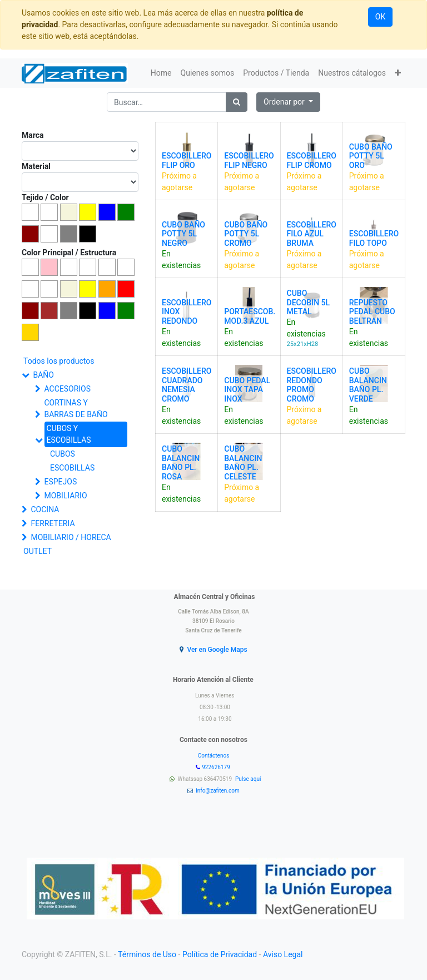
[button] (398, 73)
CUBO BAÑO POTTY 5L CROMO (246, 234)
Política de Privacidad (220, 954)
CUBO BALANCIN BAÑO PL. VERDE (368, 385)
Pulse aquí (249, 779)
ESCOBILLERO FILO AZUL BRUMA (312, 234)
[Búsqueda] (237, 102)
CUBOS (63, 454)
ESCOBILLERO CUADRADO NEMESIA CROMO (187, 385)
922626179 (217, 767)
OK (380, 17)
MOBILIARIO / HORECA (71, 537)
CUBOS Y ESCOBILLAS (68, 434)
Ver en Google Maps (217, 650)
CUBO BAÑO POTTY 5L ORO (371, 156)
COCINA (45, 509)
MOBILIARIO (65, 496)
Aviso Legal (283, 954)
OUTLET (38, 551)
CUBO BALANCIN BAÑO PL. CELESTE (243, 463)
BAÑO (43, 375)
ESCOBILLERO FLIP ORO (187, 160)
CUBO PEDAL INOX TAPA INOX (247, 390)
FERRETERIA (53, 523)
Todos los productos (59, 361)
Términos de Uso (147, 954)
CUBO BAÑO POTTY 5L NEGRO (183, 234)
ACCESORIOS (67, 389)
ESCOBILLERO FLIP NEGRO (249, 160)
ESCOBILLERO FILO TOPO (374, 238)
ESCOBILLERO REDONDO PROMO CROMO (312, 385)
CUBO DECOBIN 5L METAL (309, 303)
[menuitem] (161, 73)
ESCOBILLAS (72, 468)
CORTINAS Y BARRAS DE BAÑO (76, 409)
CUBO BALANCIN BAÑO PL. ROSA (181, 463)
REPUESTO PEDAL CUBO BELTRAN (372, 312)
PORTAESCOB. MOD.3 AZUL (250, 316)
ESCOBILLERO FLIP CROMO (312, 160)
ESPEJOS (60, 482)
